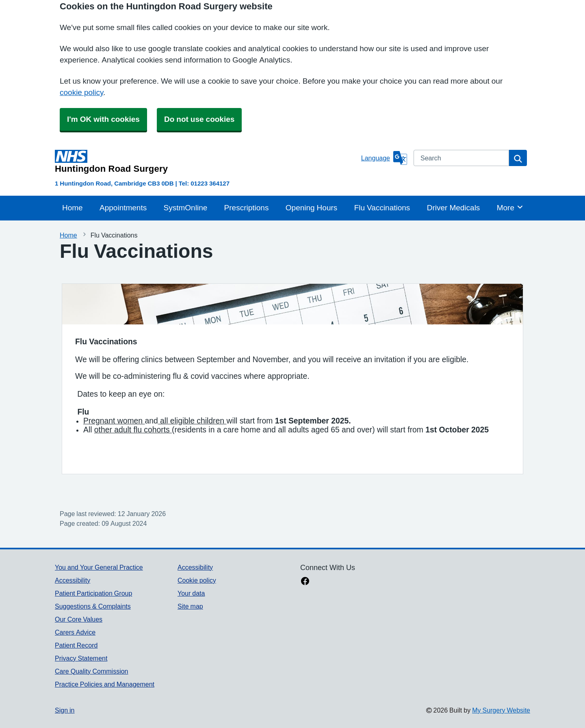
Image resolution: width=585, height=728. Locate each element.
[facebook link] (305, 582)
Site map (190, 606)
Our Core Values (79, 619)
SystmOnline (186, 208)
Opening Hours (312, 208)
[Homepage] (206, 162)
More (510, 207)
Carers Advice (75, 632)
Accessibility (73, 580)
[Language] (384, 158)
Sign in (65, 710)
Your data (191, 593)
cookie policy (81, 92)
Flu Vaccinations (382, 208)
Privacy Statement (81, 658)
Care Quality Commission (92, 671)
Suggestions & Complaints (93, 606)
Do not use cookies (199, 119)
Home (73, 208)
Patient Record (76, 645)
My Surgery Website (501, 710)
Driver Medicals (454, 208)
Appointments (123, 208)
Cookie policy (197, 580)
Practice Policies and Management (105, 684)
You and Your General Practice (99, 567)
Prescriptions (247, 208)
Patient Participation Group (93, 593)
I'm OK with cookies (103, 119)
